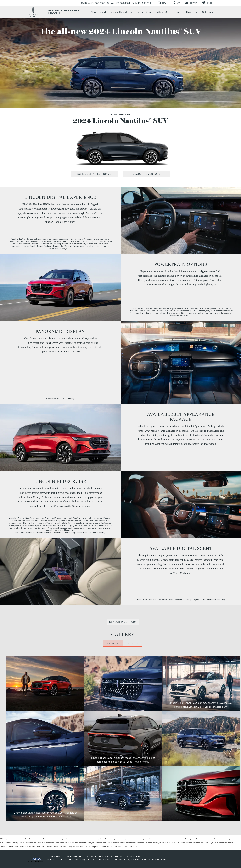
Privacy (104, 856)
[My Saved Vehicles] (207, 3)
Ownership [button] (192, 12)
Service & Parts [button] (145, 12)
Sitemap (92, 856)
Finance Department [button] (121, 12)
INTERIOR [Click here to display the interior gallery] (132, 643)
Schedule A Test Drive (94, 174)
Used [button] (103, 12)
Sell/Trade (208, 12)
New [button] (93, 12)
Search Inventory (147, 174)
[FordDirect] (37, 860)
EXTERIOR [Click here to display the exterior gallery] (113, 643)
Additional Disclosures (125, 856)
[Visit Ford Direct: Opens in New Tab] (169, 860)
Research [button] (177, 12)
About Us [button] (163, 12)
